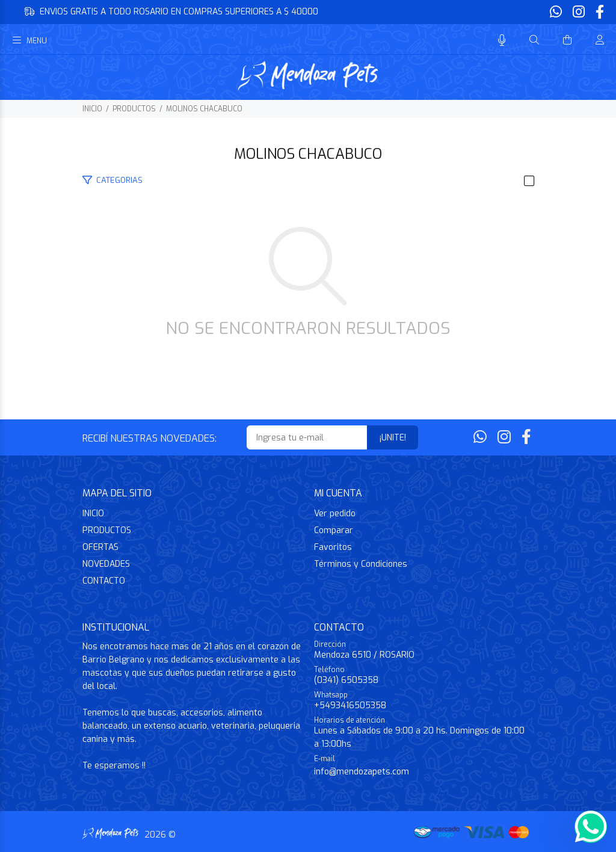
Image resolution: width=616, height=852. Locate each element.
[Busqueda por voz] (502, 41)
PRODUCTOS (134, 109)
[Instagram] (579, 12)
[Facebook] (599, 12)
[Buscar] (534, 40)
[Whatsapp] (557, 12)
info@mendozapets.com (362, 772)
